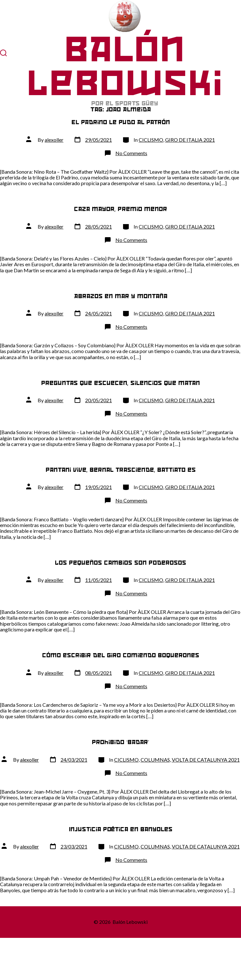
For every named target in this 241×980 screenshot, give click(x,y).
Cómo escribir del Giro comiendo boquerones (121, 655)
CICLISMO (151, 140)
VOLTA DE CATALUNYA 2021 (206, 760)
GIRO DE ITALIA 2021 (190, 140)
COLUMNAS (155, 760)
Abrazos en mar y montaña (121, 296)
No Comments (131, 153)
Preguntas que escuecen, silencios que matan (120, 383)
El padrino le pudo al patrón (121, 122)
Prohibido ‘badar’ (120, 742)
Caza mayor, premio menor (120, 209)
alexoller (54, 140)
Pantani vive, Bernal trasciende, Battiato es (121, 470)
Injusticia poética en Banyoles (121, 829)
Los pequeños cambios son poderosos (120, 563)
